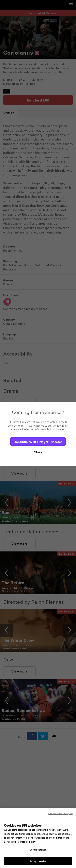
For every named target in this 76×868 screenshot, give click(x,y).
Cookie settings (38, 852)
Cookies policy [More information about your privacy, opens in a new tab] (28, 844)
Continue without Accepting (61, 816)
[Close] (38, 452)
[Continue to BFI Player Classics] (38, 442)
